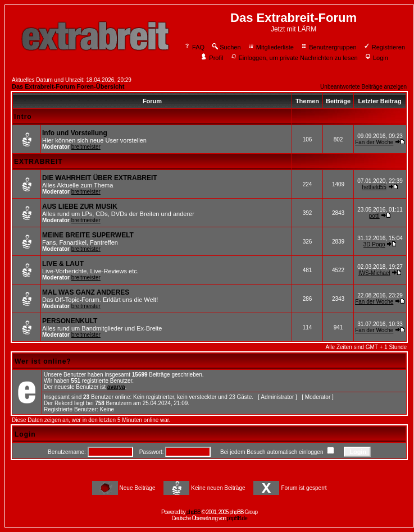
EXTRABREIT (38, 162)
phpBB (194, 512)
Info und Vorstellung (75, 133)
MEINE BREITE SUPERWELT (88, 235)
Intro (23, 117)
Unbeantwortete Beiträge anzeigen (363, 87)
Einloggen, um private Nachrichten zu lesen (294, 58)
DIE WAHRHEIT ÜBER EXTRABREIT (100, 178)
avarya (116, 387)
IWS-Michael (374, 273)
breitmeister (86, 147)
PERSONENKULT (70, 321)
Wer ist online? (43, 361)
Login (376, 58)
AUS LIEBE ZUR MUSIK (80, 207)
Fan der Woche (374, 142)
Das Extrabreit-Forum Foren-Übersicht (68, 86)
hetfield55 (374, 187)
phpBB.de (237, 518)
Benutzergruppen (328, 47)
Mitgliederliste (271, 47)
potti (374, 216)
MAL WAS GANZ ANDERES (86, 292)
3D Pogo (374, 244)
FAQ (194, 47)
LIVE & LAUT (63, 264)
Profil (212, 58)
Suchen (226, 47)
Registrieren (384, 47)
